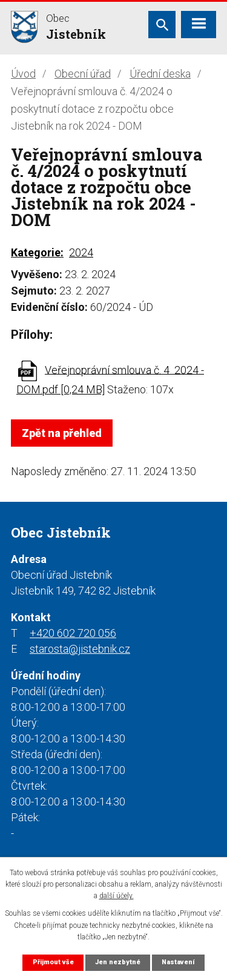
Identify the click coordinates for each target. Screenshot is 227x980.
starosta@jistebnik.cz (80, 649)
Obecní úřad (83, 74)
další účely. (117, 896)
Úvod (23, 74)
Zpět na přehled (62, 433)
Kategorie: (37, 252)
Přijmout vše (53, 962)
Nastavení (178, 962)
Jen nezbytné (118, 962)
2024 (81, 252)
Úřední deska (160, 74)
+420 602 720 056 (73, 633)
